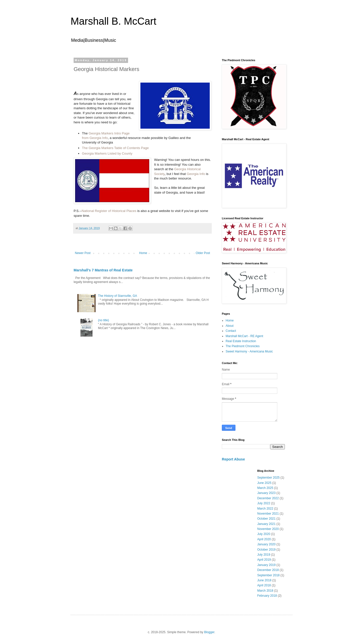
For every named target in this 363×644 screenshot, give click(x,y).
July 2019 (264, 555)
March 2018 (265, 591)
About (230, 326)
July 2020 (264, 534)
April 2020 (264, 539)
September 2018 (269, 575)
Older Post (203, 253)
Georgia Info (196, 174)
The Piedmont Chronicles (243, 346)
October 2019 (267, 550)
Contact (231, 331)
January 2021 (267, 524)
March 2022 (265, 509)
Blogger (209, 632)
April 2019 (264, 560)
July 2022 (264, 503)
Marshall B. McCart (113, 21)
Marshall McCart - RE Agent (244, 336)
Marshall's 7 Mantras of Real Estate (103, 270)
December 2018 (268, 570)
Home (143, 253)
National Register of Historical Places (109, 211)
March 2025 (265, 488)
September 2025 (269, 478)
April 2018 (264, 585)
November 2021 (268, 514)
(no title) (103, 320)
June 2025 (264, 483)
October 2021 (267, 519)
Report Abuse (233, 459)
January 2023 (267, 493)
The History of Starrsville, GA (118, 296)
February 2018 (267, 596)
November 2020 (268, 529)
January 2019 (267, 565)
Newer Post (83, 253)
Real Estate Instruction (241, 341)
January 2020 (267, 544)
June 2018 (264, 580)
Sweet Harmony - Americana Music (249, 351)
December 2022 (268, 498)
